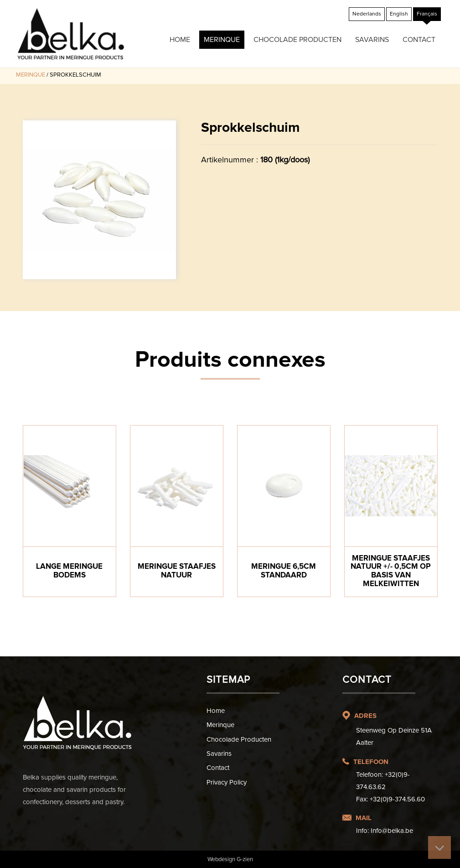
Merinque (222, 40)
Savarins (372, 40)
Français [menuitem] (427, 14)
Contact (419, 40)
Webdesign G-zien (230, 859)
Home (180, 40)
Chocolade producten (297, 40)
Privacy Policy (227, 782)
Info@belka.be (392, 831)
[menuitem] (367, 14)
